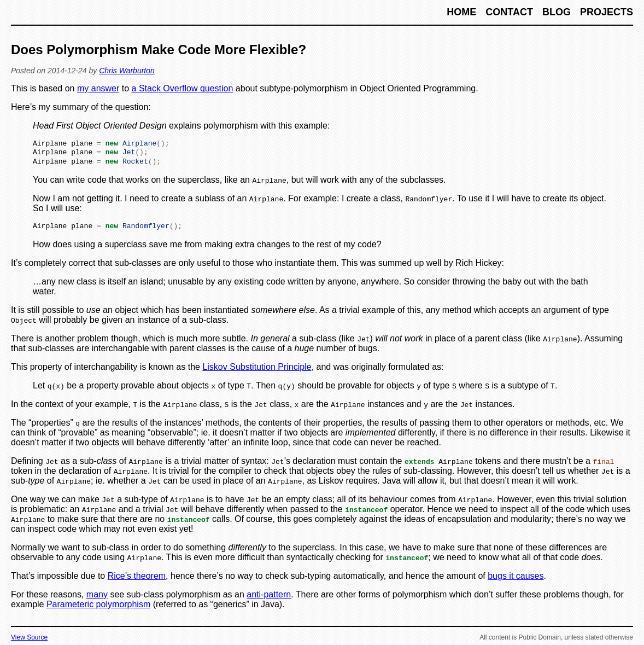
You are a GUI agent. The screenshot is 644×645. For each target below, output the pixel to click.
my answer (98, 88)
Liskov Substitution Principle (257, 371)
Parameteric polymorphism (98, 608)
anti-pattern (269, 598)
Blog (558, 12)
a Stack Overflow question (183, 88)
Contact (511, 12)
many (97, 598)
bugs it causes (516, 580)
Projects (607, 12)
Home (463, 12)
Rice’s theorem (137, 580)
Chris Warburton (127, 71)
